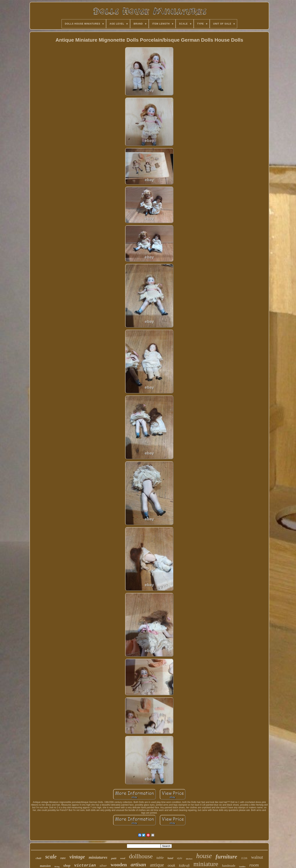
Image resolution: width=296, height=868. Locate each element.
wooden (119, 865)
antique (157, 865)
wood (123, 858)
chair (38, 858)
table (160, 858)
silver (103, 866)
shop (67, 865)
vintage (77, 857)
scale (51, 857)
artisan (138, 864)
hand (170, 858)
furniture (226, 856)
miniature (206, 864)
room (254, 865)
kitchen (189, 859)
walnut (257, 857)
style (180, 858)
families (242, 867)
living (57, 866)
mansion (45, 866)
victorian (85, 865)
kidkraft (184, 866)
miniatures (98, 857)
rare (63, 858)
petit (114, 858)
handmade (229, 866)
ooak (172, 865)
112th (244, 858)
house (204, 856)
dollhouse (141, 856)
